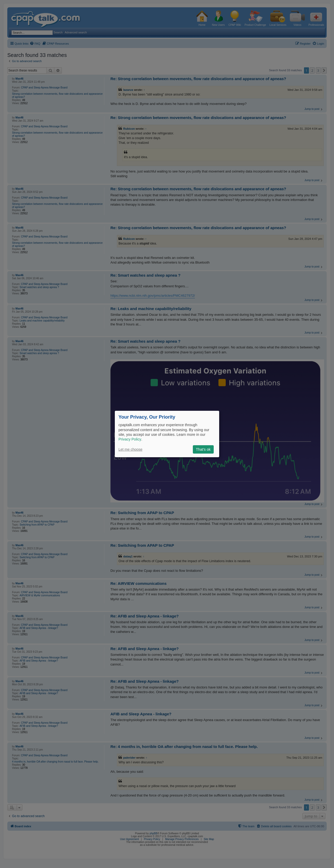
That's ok (203, 449)
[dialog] (167, 434)
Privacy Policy (130, 439)
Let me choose (130, 449)
